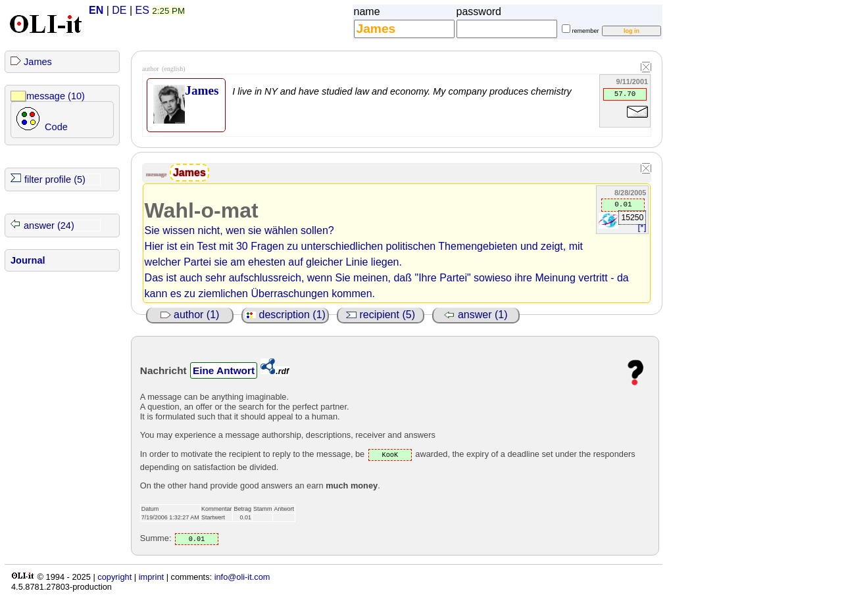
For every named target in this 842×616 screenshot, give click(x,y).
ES (142, 10)
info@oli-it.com (242, 577)
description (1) (285, 315)
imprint (151, 577)
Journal (28, 260)
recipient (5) (381, 315)
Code (56, 127)
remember (586, 31)
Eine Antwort (224, 370)
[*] (642, 227)
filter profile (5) (55, 179)
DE (119, 10)
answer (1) (476, 315)
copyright (114, 577)
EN (96, 10)
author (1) (190, 315)
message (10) (56, 96)
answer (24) (49, 225)
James (38, 62)
